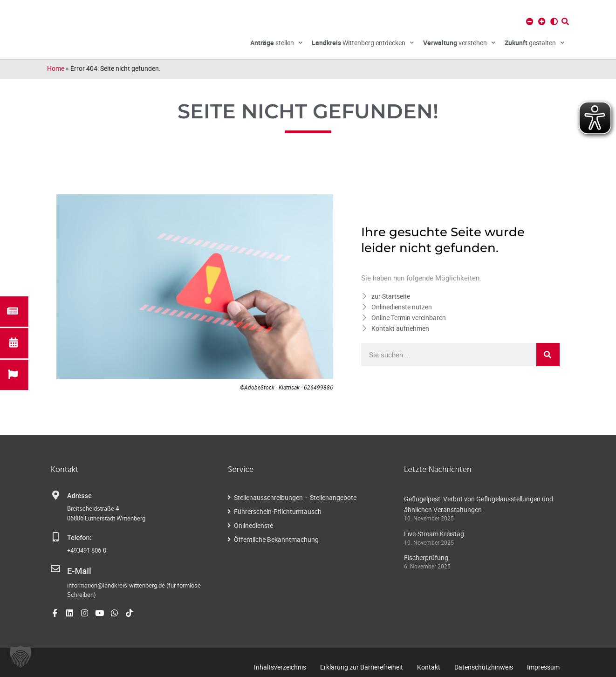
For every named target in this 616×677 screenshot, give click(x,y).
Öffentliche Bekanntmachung (276, 539)
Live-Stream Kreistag (434, 534)
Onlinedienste (253, 525)
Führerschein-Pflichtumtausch (278, 511)
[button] (21, 656)
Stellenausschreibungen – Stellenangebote (295, 497)
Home (56, 68)
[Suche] (548, 355)
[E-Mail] (55, 569)
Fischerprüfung (426, 557)
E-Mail (77, 570)
